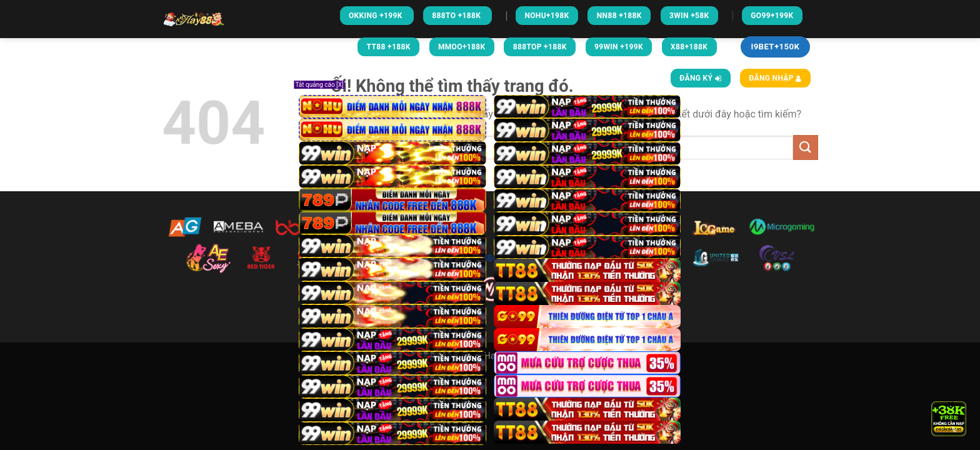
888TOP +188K (540, 47)
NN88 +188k (619, 16)
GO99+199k (772, 16)
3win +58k (689, 16)
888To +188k (457, 16)
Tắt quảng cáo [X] (319, 85)
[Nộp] (806, 147)
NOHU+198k (547, 16)
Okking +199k (377, 16)
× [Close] (951, 404)
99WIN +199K (619, 47)
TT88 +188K (389, 47)
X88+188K (689, 47)
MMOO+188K (462, 47)
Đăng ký (700, 78)
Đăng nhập (775, 78)
